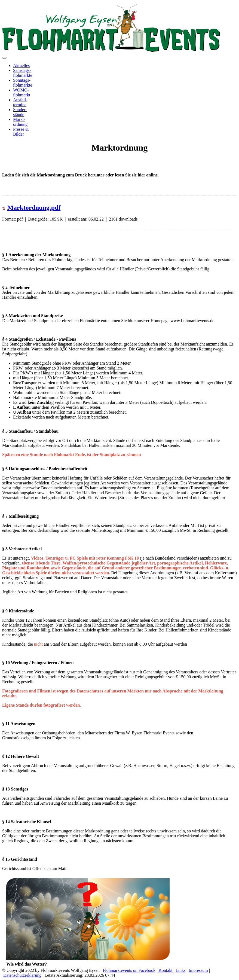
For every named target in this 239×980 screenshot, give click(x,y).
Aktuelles (21, 65)
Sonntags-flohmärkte (23, 83)
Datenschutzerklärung (22, 975)
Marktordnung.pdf (34, 207)
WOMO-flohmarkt (22, 92)
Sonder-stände (20, 112)
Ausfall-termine (20, 102)
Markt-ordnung (20, 122)
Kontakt (166, 970)
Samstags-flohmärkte (23, 73)
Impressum (198, 970)
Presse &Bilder (21, 132)
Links (180, 970)
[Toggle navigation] (4, 58)
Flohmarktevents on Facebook (129, 970)
